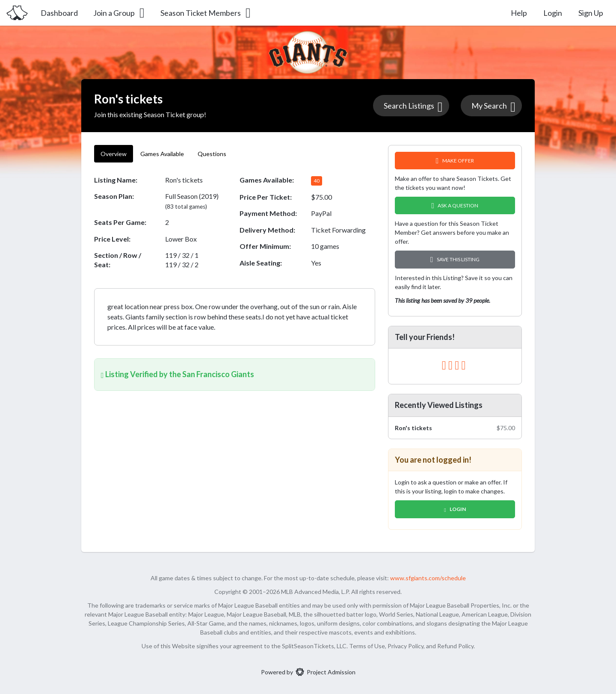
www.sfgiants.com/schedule (428, 578)
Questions (213, 154)
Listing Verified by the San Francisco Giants (178, 374)
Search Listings (413, 107)
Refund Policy (455, 646)
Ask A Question (455, 205)
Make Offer (455, 161)
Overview (114, 154)
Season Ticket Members (206, 13)
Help (519, 13)
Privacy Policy (406, 646)
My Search (493, 107)
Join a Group (120, 13)
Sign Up (591, 13)
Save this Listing (455, 259)
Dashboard (59, 13)
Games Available (162, 154)
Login (553, 13)
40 (317, 181)
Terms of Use (367, 646)
